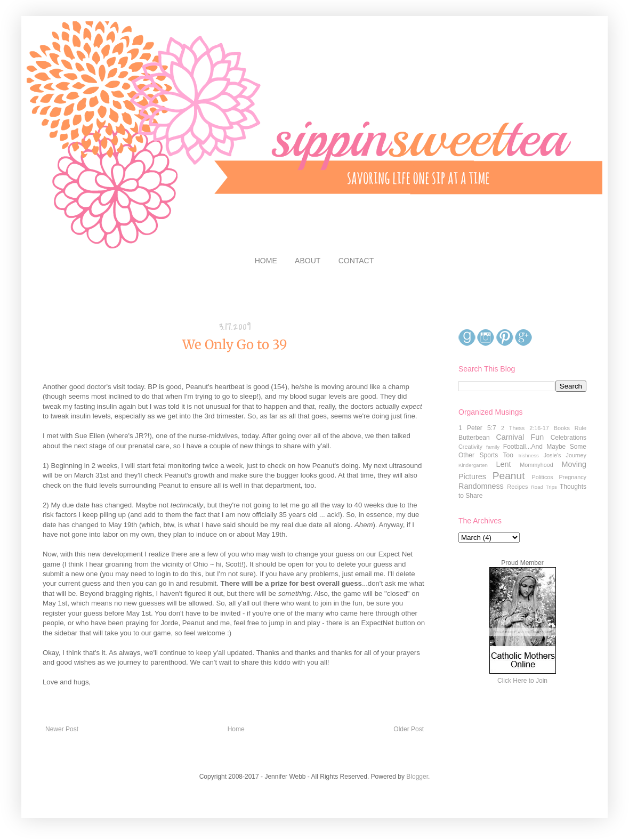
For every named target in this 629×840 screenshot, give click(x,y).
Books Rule (570, 428)
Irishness (528, 455)
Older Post (409, 729)
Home (236, 729)
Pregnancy (572, 477)
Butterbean (474, 438)
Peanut (509, 476)
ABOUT (308, 261)
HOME (266, 261)
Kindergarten (473, 465)
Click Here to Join (522, 681)
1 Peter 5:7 (477, 428)
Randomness (481, 486)
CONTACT (356, 261)
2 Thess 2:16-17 (525, 428)
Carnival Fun (520, 437)
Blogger (417, 777)
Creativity (470, 447)
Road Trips (544, 487)
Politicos (542, 477)
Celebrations (568, 438)
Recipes (517, 487)
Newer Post (62, 729)
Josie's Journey (565, 455)
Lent (503, 464)
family (493, 447)
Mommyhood (536, 465)
